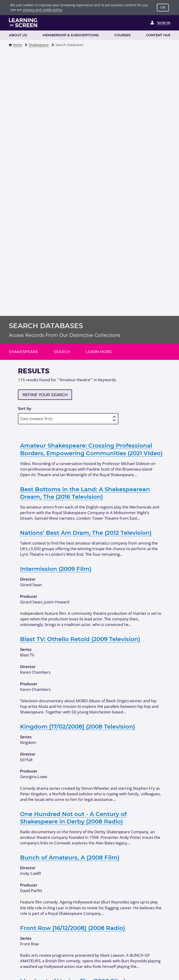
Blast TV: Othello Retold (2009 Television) (80, 639)
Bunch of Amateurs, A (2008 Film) (70, 857)
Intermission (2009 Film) (56, 569)
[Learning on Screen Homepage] (23, 23)
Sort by (25, 408)
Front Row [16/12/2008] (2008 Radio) (73, 928)
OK (163, 7)
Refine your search (45, 395)
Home (17, 45)
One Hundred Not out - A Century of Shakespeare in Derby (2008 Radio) (73, 818)
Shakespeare (39, 45)
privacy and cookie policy (43, 10)
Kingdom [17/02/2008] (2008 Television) (78, 726)
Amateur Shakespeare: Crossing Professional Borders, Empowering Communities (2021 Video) (91, 449)
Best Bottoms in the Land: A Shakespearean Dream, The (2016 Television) (85, 493)
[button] (10, 45)
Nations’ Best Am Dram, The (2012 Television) (86, 533)
